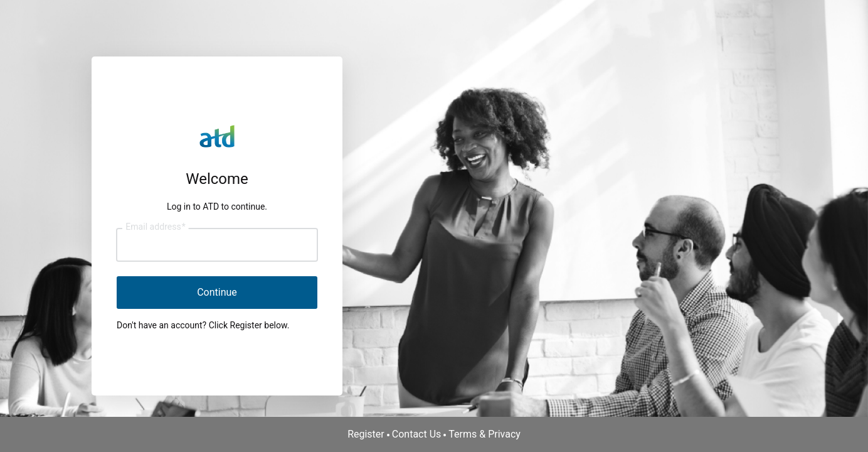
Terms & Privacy (484, 434)
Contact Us (417, 434)
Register (366, 434)
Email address (155, 227)
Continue (217, 292)
